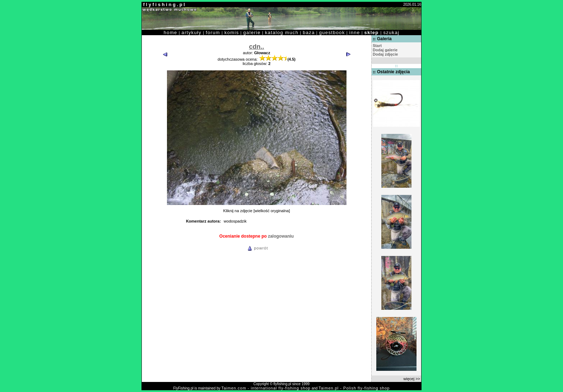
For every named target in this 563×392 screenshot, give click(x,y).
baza (309, 32)
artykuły (192, 32)
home (171, 32)
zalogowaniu (281, 236)
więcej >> (412, 379)
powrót (257, 248)
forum (213, 32)
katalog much (282, 32)
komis (232, 32)
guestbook (332, 32)
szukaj (391, 32)
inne (355, 32)
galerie (252, 32)
